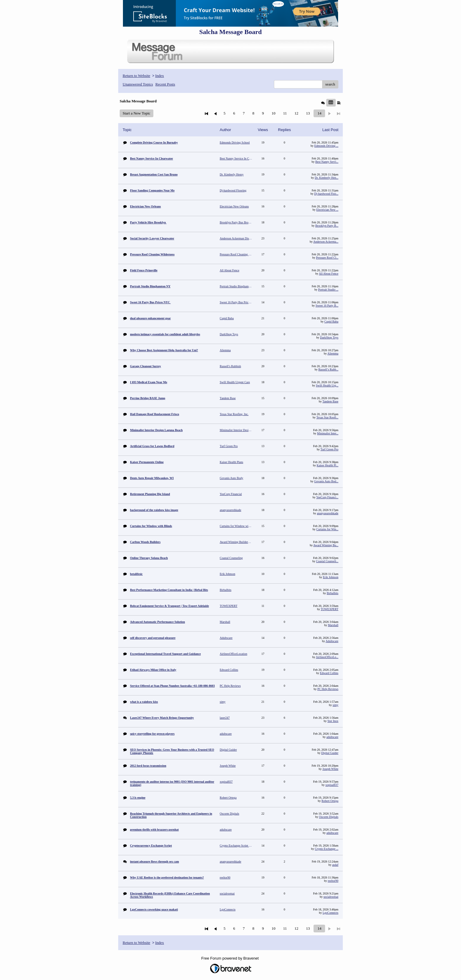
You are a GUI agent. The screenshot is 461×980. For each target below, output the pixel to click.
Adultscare (332, 641)
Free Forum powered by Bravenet (230, 958)
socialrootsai (331, 897)
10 (273, 113)
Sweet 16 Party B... (327, 306)
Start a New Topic (137, 113)
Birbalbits (333, 593)
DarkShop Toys (329, 337)
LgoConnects (331, 913)
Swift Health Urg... (327, 385)
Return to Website (136, 76)
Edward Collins (329, 673)
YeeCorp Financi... (327, 497)
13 (308, 113)
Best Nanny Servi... (327, 162)
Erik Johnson (331, 577)
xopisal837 (332, 785)
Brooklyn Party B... (327, 226)
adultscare (332, 737)
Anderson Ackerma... (326, 242)
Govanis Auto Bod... (326, 481)
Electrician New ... (327, 210)
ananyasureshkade (328, 513)
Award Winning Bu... (326, 545)
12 (296, 113)
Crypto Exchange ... (327, 849)
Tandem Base (330, 401)
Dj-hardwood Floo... (326, 194)
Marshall (333, 625)
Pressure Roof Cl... (327, 258)
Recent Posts (165, 84)
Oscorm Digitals (329, 817)
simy (336, 705)
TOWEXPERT (329, 609)
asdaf (335, 865)
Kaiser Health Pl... (327, 465)
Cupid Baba (332, 321)
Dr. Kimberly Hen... (327, 178)
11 (285, 113)
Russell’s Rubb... (328, 369)
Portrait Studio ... (328, 290)
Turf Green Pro (329, 449)
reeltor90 (333, 881)
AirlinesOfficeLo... (327, 657)
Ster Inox (333, 721)
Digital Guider (330, 753)
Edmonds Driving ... (326, 146)
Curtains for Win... (327, 529)
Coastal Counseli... (327, 561)
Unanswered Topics (138, 84)
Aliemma (333, 353)
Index (160, 76)
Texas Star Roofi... (327, 417)
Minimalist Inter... (328, 433)
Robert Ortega (330, 801)
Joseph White (330, 769)
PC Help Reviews (328, 689)
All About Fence (329, 274)
